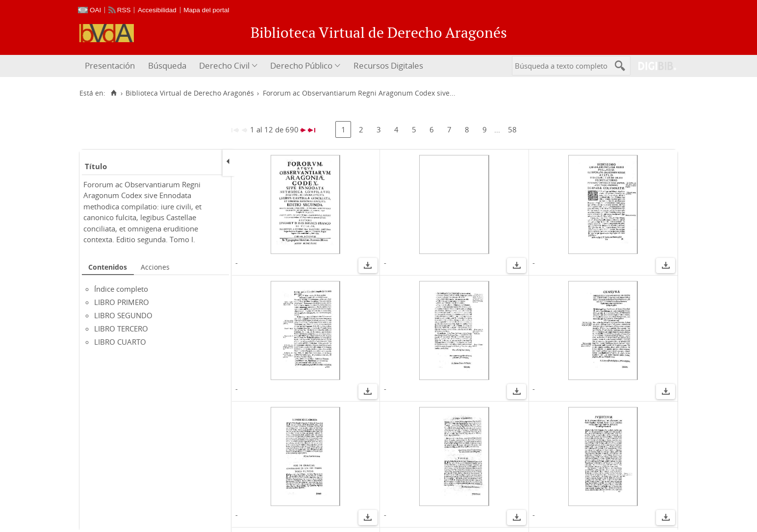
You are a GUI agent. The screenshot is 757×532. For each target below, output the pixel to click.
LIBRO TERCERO (121, 329)
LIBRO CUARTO (120, 342)
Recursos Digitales (388, 65)
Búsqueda (167, 65)
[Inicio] (114, 93)
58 (512, 129)
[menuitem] (111, 66)
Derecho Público (301, 65)
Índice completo (121, 289)
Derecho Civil (224, 65)
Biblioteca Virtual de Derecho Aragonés (190, 93)
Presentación (110, 65)
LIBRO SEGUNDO (123, 315)
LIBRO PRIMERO (122, 302)
